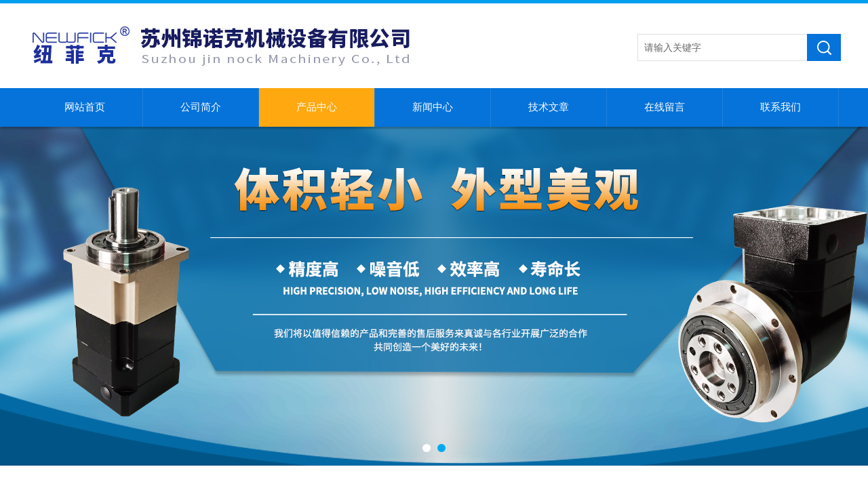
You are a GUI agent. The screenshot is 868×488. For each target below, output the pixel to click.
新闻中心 (433, 107)
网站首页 (85, 107)
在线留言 (665, 107)
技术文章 (549, 107)
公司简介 (201, 107)
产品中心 (317, 107)
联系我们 (781, 107)
